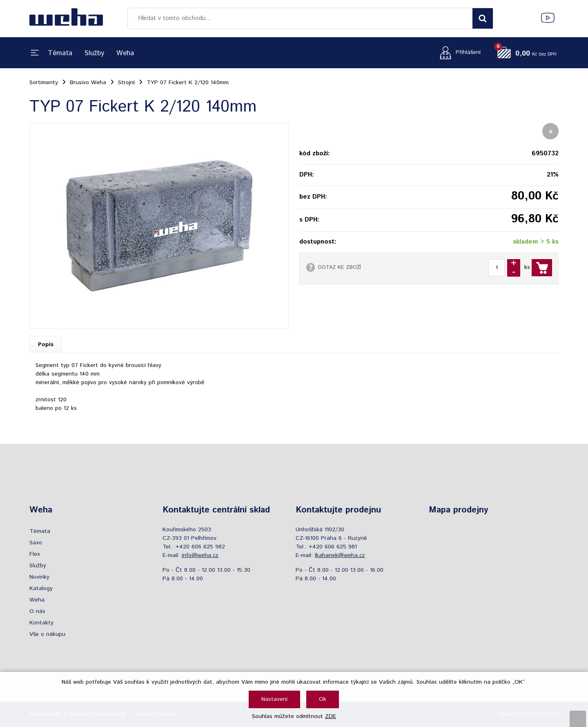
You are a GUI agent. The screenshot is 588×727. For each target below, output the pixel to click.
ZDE (331, 716)
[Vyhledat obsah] (483, 18)
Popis (46, 344)
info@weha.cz (200, 555)
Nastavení (274, 699)
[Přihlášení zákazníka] (458, 53)
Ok (323, 699)
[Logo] (66, 18)
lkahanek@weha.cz (340, 555)
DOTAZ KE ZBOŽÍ (340, 267)
